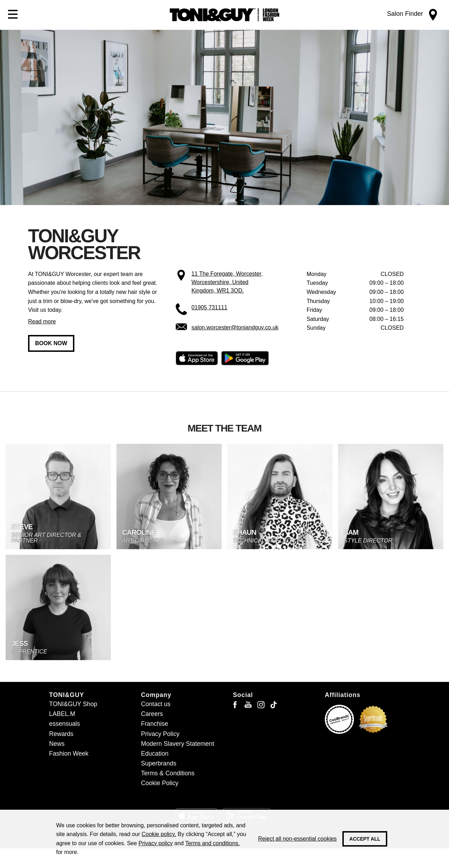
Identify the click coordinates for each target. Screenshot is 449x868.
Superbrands (159, 763)
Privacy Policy (160, 734)
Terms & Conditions (168, 773)
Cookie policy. (159, 834)
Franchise (155, 724)
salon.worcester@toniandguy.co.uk (235, 327)
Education (155, 754)
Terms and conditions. (213, 843)
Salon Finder (405, 14)
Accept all (365, 839)
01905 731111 (209, 307)
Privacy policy (156, 843)
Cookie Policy (160, 783)
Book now (51, 343)
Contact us (156, 704)
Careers (152, 714)
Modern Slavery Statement (177, 744)
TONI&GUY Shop (73, 704)
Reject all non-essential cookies (297, 839)
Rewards (61, 734)
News (57, 744)
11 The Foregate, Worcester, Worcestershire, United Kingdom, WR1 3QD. (227, 282)
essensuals (65, 724)
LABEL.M (62, 714)
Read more (42, 321)
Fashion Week (69, 754)
